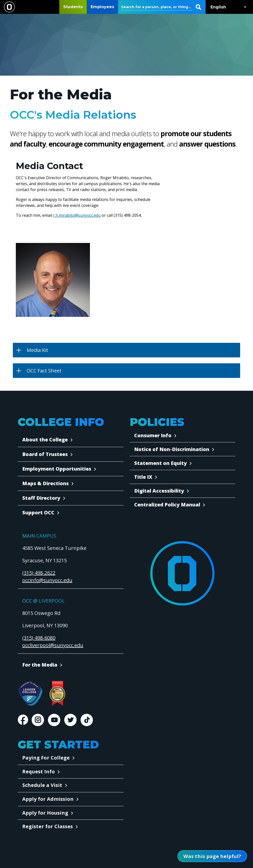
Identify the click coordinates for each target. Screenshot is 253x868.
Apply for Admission (48, 799)
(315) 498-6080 (39, 638)
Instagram (38, 720)
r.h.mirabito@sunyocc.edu (77, 215)
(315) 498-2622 (39, 573)
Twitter (70, 720)
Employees (102, 7)
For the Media (40, 665)
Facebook (23, 720)
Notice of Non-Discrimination (172, 449)
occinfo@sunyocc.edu (47, 580)
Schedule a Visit (42, 785)
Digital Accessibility (159, 491)
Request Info (39, 771)
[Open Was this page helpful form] (212, 856)
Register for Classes (48, 826)
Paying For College (46, 758)
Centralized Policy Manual (167, 505)
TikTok (87, 720)
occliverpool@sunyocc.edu (53, 645)
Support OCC (38, 512)
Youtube (54, 720)
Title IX (143, 477)
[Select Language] (227, 7)
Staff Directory (41, 498)
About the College (45, 440)
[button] (126, 350)
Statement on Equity (160, 463)
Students (73, 7)
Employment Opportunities (57, 469)
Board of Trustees (45, 454)
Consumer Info (153, 435)
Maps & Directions (45, 483)
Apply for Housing (45, 813)
